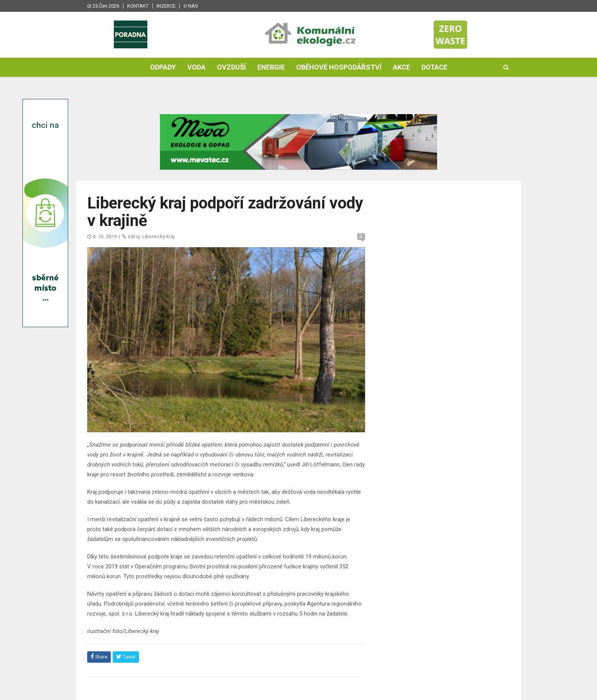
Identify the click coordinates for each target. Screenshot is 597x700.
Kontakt (138, 6)
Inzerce (166, 6)
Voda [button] (196, 67)
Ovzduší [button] (231, 67)
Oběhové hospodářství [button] (339, 67)
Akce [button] (401, 67)
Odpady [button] (163, 67)
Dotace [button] (434, 67)
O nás (191, 6)
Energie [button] (271, 67)
